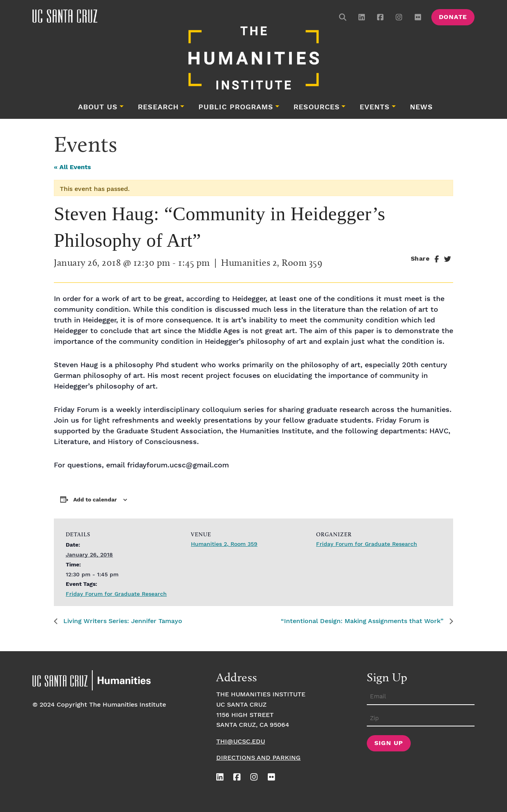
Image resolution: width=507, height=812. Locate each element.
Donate (453, 17)
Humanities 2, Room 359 (224, 544)
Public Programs (236, 107)
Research (158, 107)
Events (375, 107)
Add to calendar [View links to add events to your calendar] (95, 500)
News (421, 107)
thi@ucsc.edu (241, 742)
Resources (317, 107)
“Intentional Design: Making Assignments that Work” (363, 621)
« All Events (72, 167)
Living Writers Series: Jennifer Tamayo (122, 621)
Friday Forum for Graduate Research (116, 594)
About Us (98, 107)
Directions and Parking (258, 758)
